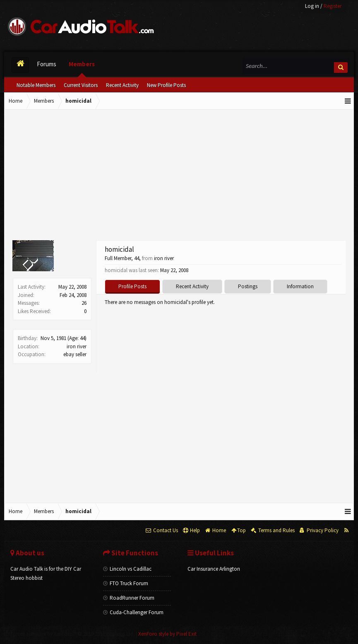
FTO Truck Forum (126, 583)
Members (82, 64)
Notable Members (36, 85)
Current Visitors (81, 85)
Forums (47, 64)
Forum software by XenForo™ (72, 634)
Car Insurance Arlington (214, 569)
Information (300, 286)
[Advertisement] (179, 176)
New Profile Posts (166, 85)
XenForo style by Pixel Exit (167, 634)
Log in (312, 6)
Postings (248, 286)
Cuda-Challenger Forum (133, 612)
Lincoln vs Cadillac (127, 569)
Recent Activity (122, 85)
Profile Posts (132, 286)
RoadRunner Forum (129, 598)
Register (333, 6)
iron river (77, 346)
